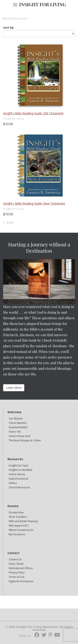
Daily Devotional (18, 479)
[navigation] (15, 5)
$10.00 (8, 124)
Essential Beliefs (18, 427)
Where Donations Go (21, 530)
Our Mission (16, 419)
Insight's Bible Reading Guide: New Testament (34, 203)
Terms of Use (17, 577)
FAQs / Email (16, 564)
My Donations (17, 534)
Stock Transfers (18, 517)
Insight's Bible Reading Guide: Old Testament (33, 113)
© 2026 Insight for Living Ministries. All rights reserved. (39, 628)
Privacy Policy (17, 573)
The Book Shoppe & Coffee (25, 440)
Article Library (17, 474)
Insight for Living (13, 119)
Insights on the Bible (21, 470)
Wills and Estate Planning (23, 521)
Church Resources (19, 487)
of (10, 223)
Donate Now (16, 512)
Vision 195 (15, 432)
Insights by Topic (19, 465)
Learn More (14, 388)
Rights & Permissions (21, 581)
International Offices (21, 568)
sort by (8, 28)
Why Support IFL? (19, 526)
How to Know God (19, 436)
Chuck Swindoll (17, 423)
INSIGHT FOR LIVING (43, 4)
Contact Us (15, 559)
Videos (13, 483)
